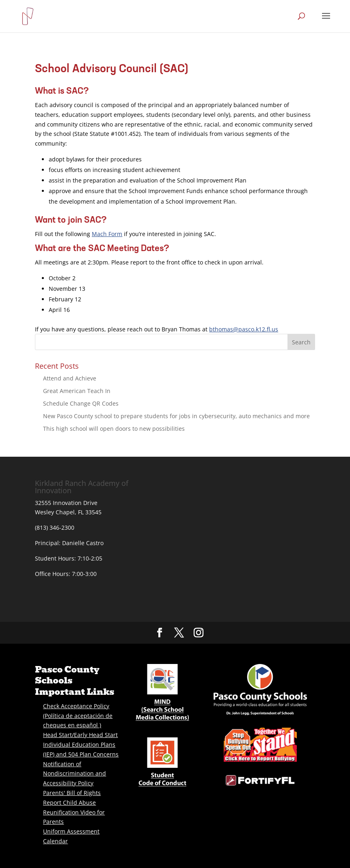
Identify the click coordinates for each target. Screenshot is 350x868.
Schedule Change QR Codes (81, 403)
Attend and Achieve (70, 378)
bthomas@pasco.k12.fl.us (244, 329)
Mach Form (107, 234)
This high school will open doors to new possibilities (114, 429)
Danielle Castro (83, 543)
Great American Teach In (77, 391)
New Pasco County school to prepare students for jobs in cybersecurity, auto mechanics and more (176, 416)
